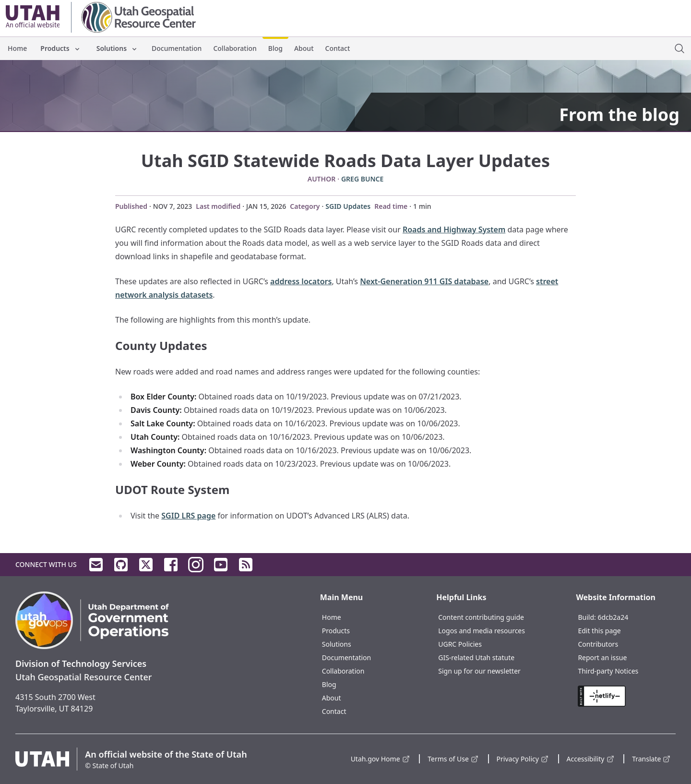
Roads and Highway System (454, 229)
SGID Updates (348, 206)
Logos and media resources (482, 631)
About (304, 48)
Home (17, 48)
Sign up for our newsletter (479, 671)
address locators (301, 281)
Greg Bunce (362, 179)
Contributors (598, 644)
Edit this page (599, 631)
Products (60, 48)
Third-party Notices (608, 671)
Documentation (177, 48)
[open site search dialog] (679, 48)
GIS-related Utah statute (476, 657)
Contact (338, 48)
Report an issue (602, 657)
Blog (275, 48)
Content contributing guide (481, 617)
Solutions (117, 48)
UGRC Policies (460, 644)
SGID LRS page (188, 516)
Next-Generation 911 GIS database (424, 281)
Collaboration (235, 48)
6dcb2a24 (613, 617)
